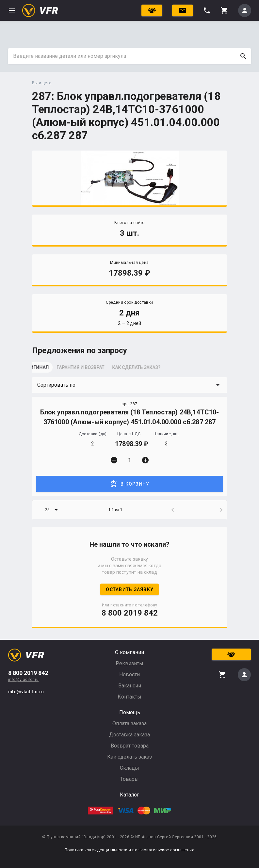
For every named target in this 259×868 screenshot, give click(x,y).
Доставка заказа (129, 735)
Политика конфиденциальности (96, 850)
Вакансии (130, 686)
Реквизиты (129, 663)
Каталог (129, 795)
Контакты (129, 697)
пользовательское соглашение (163, 850)
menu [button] (12, 10)
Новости (129, 675)
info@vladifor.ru (23, 680)
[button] (129, 385)
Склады (129, 768)
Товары (129, 779)
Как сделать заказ (129, 757)
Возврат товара (130, 746)
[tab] (48, 369)
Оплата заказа (129, 723)
